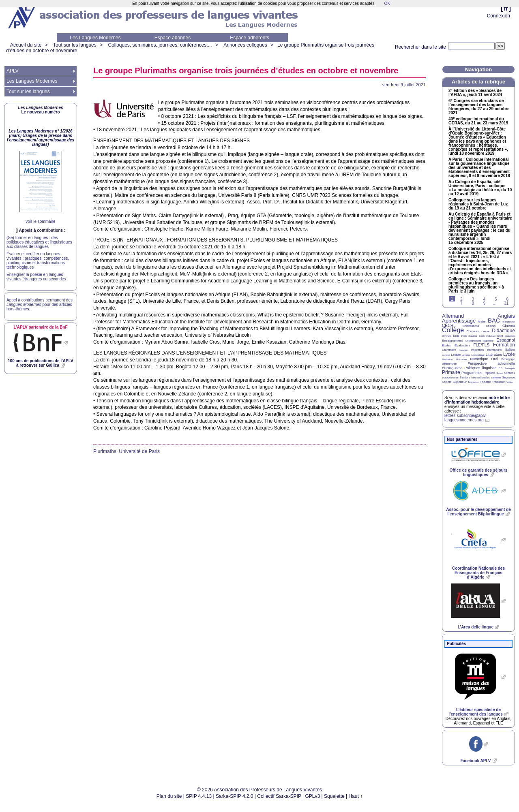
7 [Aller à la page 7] (461, 303)
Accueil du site (26, 45)
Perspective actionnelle (491, 363)
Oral (495, 359)
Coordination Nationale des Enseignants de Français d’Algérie (478, 573)
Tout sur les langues (75, 45)
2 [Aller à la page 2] (461, 299)
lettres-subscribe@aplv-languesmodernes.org (466, 418)
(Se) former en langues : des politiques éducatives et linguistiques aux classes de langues (39, 242)
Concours (473, 331)
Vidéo (509, 382)
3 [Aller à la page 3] (473, 299)
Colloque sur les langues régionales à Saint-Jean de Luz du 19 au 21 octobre (478, 204)
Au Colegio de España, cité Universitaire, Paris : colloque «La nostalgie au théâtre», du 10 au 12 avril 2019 (480, 188)
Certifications (471, 326)
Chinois (491, 326)
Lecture (456, 355)
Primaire (451, 372)
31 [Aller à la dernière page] (506, 303)
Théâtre (485, 382)
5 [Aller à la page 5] (496, 299)
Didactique (503, 331)
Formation (504, 345)
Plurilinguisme (452, 368)
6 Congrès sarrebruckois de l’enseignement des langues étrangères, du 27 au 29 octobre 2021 (479, 107)
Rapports (489, 373)
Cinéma (509, 326)
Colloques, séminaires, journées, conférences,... (160, 45)
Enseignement (452, 341)
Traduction (499, 382)
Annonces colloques (245, 45)
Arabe (482, 322)
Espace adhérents (250, 38)
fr (506, 8)
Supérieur (460, 382)
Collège (453, 330)
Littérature (494, 355)
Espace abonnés (173, 38)
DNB (456, 336)
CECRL (449, 326)
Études (446, 345)
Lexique (466, 355)
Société (447, 382)
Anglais (506, 316)
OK (387, 3)
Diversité (447, 336)
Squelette (334, 796)
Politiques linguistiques (483, 368)
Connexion (499, 16)
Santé (500, 373)
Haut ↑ (356, 796)
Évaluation (462, 345)
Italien (510, 350)
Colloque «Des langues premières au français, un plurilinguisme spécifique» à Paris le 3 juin (476, 285)
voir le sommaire (40, 221)
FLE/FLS (481, 345)
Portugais (510, 368)
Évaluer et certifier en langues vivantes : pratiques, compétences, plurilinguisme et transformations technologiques (38, 261)
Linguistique (478, 355)
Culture (485, 331)
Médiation (447, 359)
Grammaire (449, 350)
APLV (13, 71)
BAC (494, 320)
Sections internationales (475, 377)
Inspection (477, 350)
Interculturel (494, 350)
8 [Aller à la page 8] (473, 303)
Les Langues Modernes (95, 38)
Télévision (473, 382)
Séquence (508, 377)
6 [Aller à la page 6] (507, 299)
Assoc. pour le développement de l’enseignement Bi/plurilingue (478, 512)
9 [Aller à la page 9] (485, 303)
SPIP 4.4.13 (199, 796)
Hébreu (463, 350)
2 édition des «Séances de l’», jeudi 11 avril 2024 (475, 93)
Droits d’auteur (469, 336)
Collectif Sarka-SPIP (279, 796)
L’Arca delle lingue (476, 627)
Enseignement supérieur (479, 341)
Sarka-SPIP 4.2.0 (235, 796)
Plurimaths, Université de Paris (127, 451)
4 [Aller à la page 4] (485, 299)
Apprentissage (459, 321)
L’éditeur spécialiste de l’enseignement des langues (475, 712)
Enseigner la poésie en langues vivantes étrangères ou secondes (36, 277)
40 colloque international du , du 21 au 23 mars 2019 (478, 121)
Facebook (475, 761)
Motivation (461, 359)
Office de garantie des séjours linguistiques (479, 472)
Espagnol (506, 340)
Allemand (453, 316)
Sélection (496, 378)
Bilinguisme (509, 322)
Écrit (500, 336)
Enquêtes (510, 336)
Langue (446, 355)
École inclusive (487, 336)
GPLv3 (313, 796)
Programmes (472, 373)
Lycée (509, 354)
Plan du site (169, 796)
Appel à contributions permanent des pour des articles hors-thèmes (40, 304)
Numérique (479, 359)
